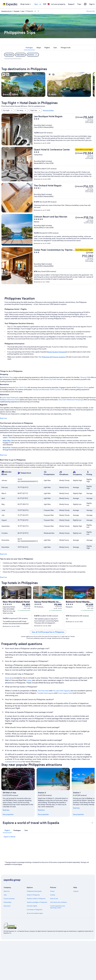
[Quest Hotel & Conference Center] (64, 164)
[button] (48, 823)
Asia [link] (23, 11)
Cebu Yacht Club (21, 387)
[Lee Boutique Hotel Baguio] (64, 130)
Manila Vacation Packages (56, 352)
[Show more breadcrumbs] (35, 11)
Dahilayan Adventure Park (9, 400)
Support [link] (76, 891)
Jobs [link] (5, 895)
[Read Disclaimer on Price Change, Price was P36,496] (79, 218)
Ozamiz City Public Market (53, 379)
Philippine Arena (82, 387)
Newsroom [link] (7, 906)
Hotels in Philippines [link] (33, 895)
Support (71, 4)
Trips (79, 4)
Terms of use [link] (54, 899)
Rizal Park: (7, 448)
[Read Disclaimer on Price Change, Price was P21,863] (79, 117)
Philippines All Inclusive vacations (53, 357)
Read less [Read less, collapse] (6, 810)
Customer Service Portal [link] (14, 762)
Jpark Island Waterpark (10, 398)
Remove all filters (48, 110)
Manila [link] (7, 678)
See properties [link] (8, 814)
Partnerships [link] (8, 902)
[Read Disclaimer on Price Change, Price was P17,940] (90, 253)
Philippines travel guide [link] (34, 891)
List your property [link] (9, 899)
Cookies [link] (53, 895)
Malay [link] (30, 680)
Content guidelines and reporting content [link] (57, 907)
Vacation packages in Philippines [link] (37, 902)
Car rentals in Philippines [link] (35, 910)
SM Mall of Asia (7, 377)
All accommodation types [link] (35, 913)
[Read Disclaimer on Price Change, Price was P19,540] (79, 153)
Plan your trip (90, 11)
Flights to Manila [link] (9, 837)
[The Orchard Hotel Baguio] (64, 198)
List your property (58, 4)
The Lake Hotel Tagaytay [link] (61, 691)
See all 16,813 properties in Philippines (48, 632)
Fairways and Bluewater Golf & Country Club (48, 389)
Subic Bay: (7, 440)
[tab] (29, 48)
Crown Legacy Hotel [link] (65, 693)
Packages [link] (17, 11)
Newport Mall (85, 377)
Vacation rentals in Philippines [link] (36, 899)
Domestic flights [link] (32, 906)
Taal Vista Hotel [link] (43, 691)
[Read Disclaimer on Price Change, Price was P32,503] (79, 186)
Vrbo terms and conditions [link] (58, 902)
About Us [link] (7, 891)
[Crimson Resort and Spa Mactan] (64, 230)
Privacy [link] (52, 891)
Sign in (92, 4)
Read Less (3, 418)
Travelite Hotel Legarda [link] (46, 693)
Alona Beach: (8, 435)
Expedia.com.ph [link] (6, 11)
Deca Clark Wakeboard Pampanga (71, 400)
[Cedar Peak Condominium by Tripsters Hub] (64, 266)
